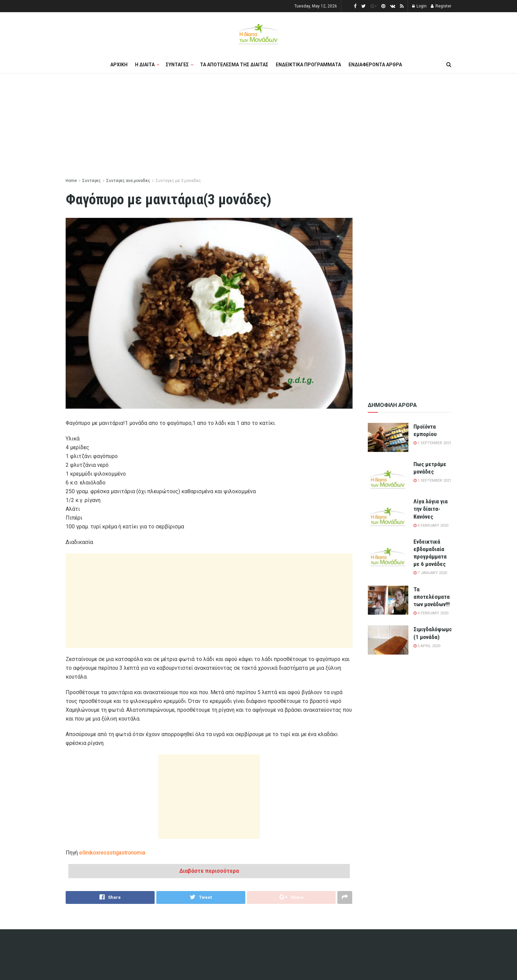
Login (419, 6)
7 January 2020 (430, 573)
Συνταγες (177, 65)
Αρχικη (119, 65)
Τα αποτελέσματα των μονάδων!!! (432, 597)
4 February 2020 (431, 526)
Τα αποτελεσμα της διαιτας (234, 65)
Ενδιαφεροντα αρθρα (375, 65)
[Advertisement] (258, 126)
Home (71, 181)
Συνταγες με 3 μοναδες (178, 181)
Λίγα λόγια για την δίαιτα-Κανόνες (431, 509)
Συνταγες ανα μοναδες (128, 181)
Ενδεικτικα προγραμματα (308, 65)
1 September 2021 (432, 443)
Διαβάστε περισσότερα (209, 871)
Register (441, 6)
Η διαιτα (145, 65)
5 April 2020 (427, 646)
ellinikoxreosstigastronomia (112, 853)
